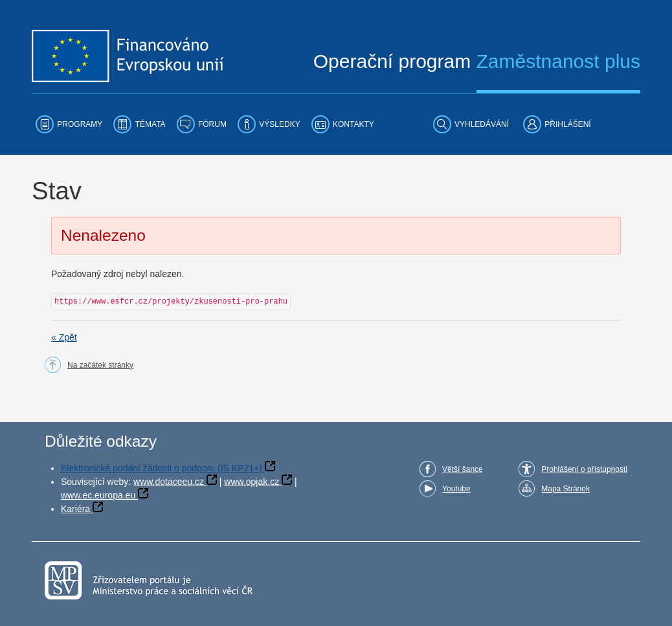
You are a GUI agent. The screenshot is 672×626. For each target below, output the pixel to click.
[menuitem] (69, 124)
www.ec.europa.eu (98, 495)
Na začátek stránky (100, 365)
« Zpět (64, 337)
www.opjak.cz (252, 482)
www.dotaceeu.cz (169, 482)
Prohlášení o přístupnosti (584, 469)
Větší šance (463, 469)
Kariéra (75, 509)
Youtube (456, 489)
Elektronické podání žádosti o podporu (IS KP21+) (162, 468)
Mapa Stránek (566, 489)
